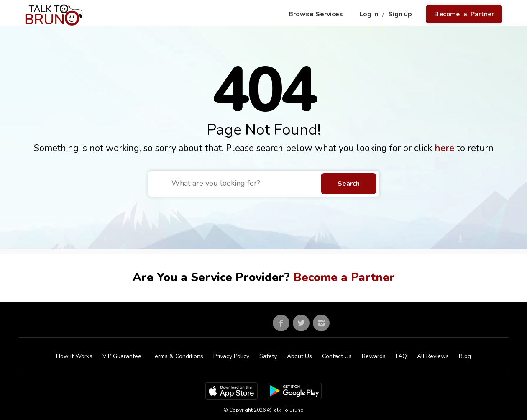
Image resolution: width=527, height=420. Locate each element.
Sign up (401, 14)
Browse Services (317, 14)
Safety (268, 356)
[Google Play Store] (295, 390)
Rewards (374, 356)
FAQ (401, 356)
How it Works (74, 356)
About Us (299, 356)
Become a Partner (464, 14)
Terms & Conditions (177, 356)
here (446, 148)
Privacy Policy (231, 356)
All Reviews (433, 356)
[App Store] (232, 390)
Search (349, 184)
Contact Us (337, 356)
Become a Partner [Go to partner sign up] (344, 277)
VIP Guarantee (122, 356)
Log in (370, 14)
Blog (465, 356)
